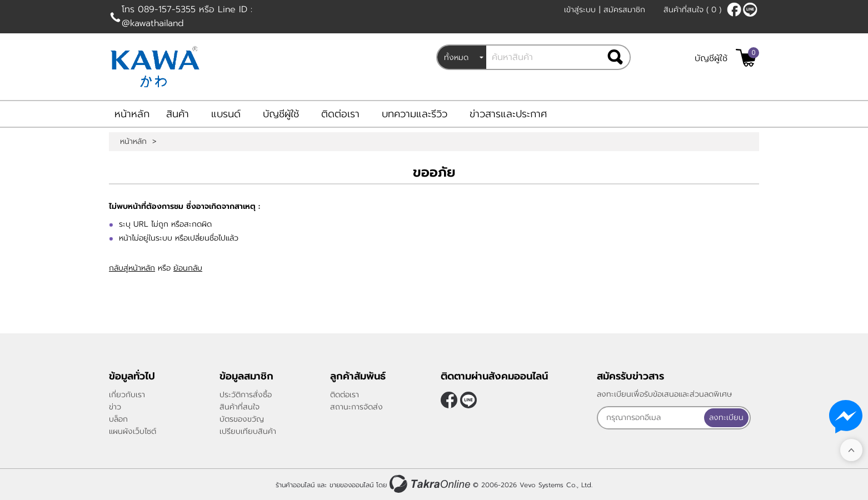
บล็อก (118, 419)
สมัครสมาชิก (624, 10)
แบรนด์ (226, 114)
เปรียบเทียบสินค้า (248, 431)
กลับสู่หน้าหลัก (132, 268)
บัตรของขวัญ (242, 419)
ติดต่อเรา (340, 114)
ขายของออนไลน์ (351, 485)
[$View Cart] (746, 58)
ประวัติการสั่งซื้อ (246, 395)
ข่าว (115, 407)
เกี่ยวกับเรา (127, 395)
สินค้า (178, 114)
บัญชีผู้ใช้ (711, 58)
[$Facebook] (734, 9)
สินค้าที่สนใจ (692, 10)
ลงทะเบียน (726, 417)
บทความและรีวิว (415, 114)
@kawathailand (750, 9)
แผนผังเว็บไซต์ (133, 431)
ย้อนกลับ (188, 268)
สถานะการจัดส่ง (356, 407)
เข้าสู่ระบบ (580, 10)
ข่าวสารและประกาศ (508, 114)
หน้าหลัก (132, 114)
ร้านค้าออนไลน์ (295, 485)
